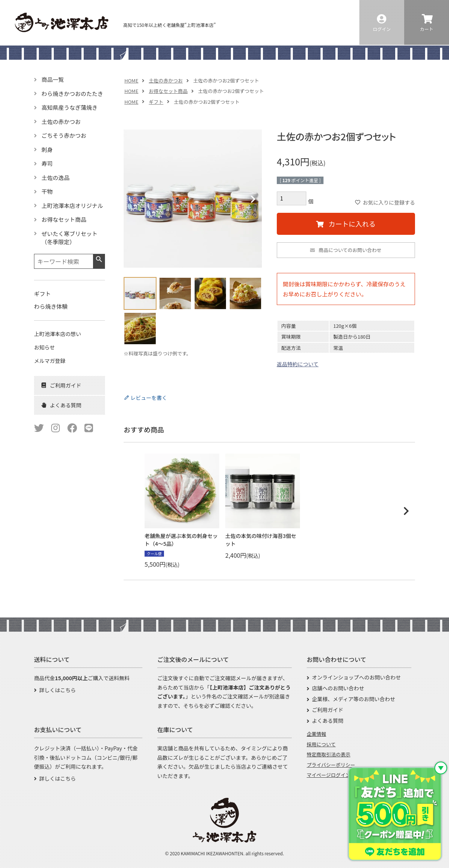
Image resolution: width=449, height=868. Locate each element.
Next (253, 199)
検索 (99, 259)
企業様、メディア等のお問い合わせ (354, 699)
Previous (133, 199)
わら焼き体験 (51, 306)
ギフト (156, 102)
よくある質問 (328, 721)
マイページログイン (329, 775)
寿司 (47, 163)
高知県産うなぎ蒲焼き (69, 107)
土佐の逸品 (55, 178)
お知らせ (44, 347)
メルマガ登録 (50, 361)
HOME (131, 80)
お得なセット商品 (168, 91)
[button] (406, 511)
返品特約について (298, 364)
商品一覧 (53, 79)
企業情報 (316, 734)
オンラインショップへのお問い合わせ (356, 677)
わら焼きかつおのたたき (72, 94)
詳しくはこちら (58, 690)
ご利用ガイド (328, 710)
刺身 (47, 150)
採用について (321, 744)
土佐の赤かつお (166, 80)
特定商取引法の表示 (329, 754)
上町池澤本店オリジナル (72, 206)
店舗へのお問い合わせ (338, 688)
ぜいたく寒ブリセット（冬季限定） (69, 238)
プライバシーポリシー (331, 765)
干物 (47, 191)
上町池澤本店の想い (58, 334)
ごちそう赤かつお (64, 135)
